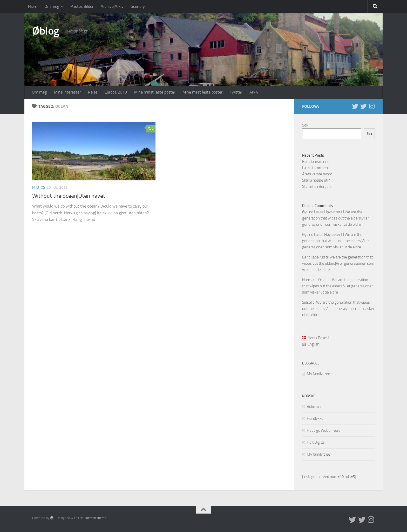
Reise (93, 92)
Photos (39, 187)
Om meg (52, 6)
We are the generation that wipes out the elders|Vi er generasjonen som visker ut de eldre (335, 218)
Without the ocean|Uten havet (69, 196)
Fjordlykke (315, 418)
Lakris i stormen (315, 168)
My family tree (318, 374)
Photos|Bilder (82, 6)
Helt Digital (316, 442)
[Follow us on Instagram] (372, 106)
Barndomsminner (316, 162)
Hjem (33, 6)
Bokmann (315, 407)
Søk (305, 125)
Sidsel (307, 302)
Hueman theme (95, 518)
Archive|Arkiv (112, 6)
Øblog (46, 31)
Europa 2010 (116, 92)
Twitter (236, 92)
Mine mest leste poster (202, 92)
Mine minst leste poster (155, 92)
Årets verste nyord (317, 174)
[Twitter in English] (355, 106)
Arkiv (254, 92)
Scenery (138, 6)
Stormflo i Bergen (316, 187)
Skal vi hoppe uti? (316, 180)
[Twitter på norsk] (363, 106)
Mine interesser (67, 92)
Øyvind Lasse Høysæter (321, 212)
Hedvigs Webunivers (324, 430)
